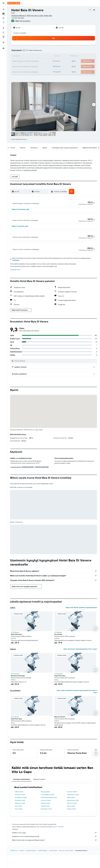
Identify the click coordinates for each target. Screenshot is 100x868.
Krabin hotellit (19, 809)
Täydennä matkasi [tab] (39, 797)
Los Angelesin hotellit (48, 812)
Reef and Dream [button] (60, 734)
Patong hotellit (45, 809)
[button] (3, 3)
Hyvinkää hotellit (20, 818)
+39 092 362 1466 (18, 18)
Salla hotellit (71, 815)
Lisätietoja (16, 278)
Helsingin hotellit (20, 821)
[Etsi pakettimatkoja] (3, 22)
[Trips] (3, 42)
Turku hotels (19, 827)
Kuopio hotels (71, 827)
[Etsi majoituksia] (3, 14)
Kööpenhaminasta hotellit (49, 815)
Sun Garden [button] (58, 652)
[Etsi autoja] (3, 18)
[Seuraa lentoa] (3, 32)
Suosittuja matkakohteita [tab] (22, 797)
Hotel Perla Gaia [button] (60, 693)
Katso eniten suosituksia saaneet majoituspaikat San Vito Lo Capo (77, 709)
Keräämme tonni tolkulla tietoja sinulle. (55, 854)
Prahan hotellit (45, 821)
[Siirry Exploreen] (3, 28)
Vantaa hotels (45, 824)
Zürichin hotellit (72, 809)
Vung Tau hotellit (20, 812)
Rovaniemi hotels (46, 827)
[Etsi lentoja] (3, 9)
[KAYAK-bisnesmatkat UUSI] (3, 37)
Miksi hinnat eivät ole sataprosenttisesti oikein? (55, 858)
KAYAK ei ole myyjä (55, 850)
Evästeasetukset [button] (15, 287)
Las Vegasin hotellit (21, 815)
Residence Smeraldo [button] (18, 693)
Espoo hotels (71, 824)
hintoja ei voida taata (58, 844)
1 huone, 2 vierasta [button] (20, 33)
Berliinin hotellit (72, 821)
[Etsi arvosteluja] (55, 379)
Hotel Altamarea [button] (16, 652)
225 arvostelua (25, 21)
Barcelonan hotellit (73, 818)
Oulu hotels (18, 824)
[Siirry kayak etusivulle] (14, 3)
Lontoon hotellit (46, 818)
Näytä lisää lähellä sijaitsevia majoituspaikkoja (81, 625)
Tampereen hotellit (73, 812)
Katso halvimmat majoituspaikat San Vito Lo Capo (80, 667)
